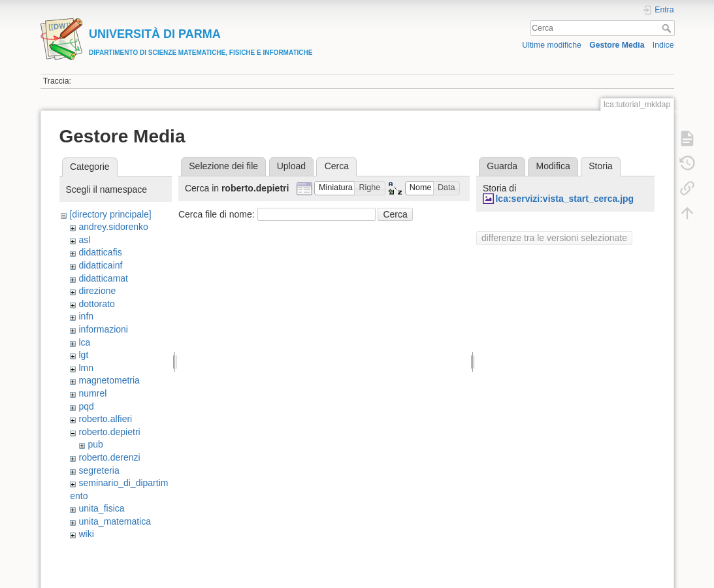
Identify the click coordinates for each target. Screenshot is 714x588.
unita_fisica (101, 508)
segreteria (99, 470)
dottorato (96, 304)
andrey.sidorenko (113, 227)
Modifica (553, 166)
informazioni (103, 329)
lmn (86, 368)
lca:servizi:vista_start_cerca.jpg (564, 199)
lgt (83, 355)
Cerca (668, 28)
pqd (86, 406)
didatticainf (100, 265)
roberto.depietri (109, 432)
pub (95, 444)
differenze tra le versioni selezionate (554, 238)
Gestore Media (617, 45)
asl (84, 240)
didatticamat (103, 278)
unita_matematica (115, 521)
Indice (663, 45)
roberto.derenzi (109, 457)
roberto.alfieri (105, 419)
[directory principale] (110, 214)
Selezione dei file (223, 166)
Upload (291, 166)
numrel (92, 393)
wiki (86, 534)
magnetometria (109, 380)
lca (84, 342)
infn (86, 316)
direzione (97, 291)
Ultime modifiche (552, 45)
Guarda (502, 166)
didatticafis (100, 252)
